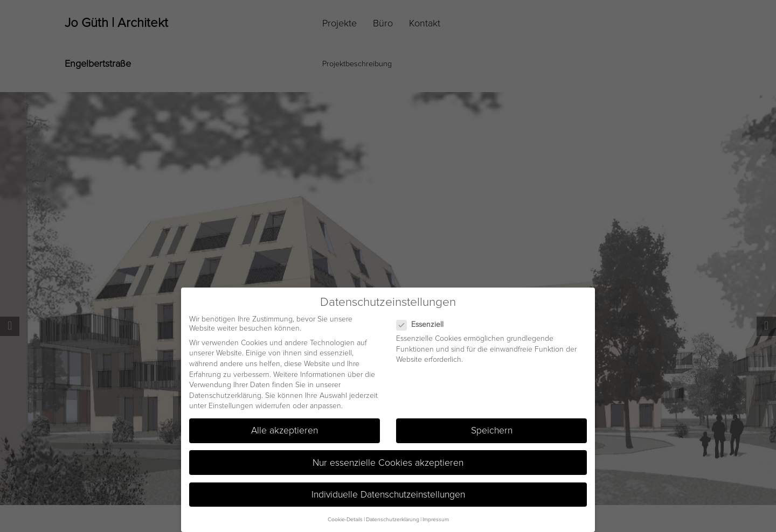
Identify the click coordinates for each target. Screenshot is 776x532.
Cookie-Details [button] (345, 519)
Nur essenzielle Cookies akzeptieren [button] (388, 462)
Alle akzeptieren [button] (285, 430)
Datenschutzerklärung (225, 395)
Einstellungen (231, 405)
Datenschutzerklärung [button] (393, 519)
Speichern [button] (492, 430)
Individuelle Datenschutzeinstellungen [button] (388, 494)
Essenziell (424, 324)
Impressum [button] (436, 519)
